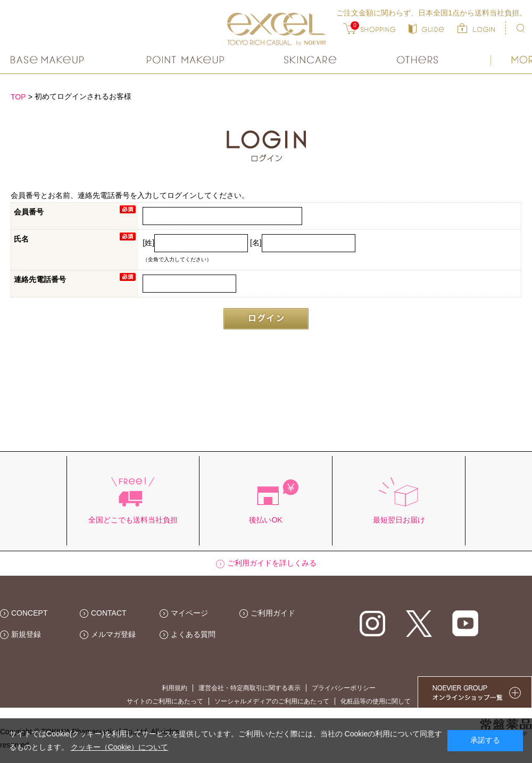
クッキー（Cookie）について (120, 747)
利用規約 (174, 688)
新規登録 (26, 634)
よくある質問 (193, 634)
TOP (18, 97)
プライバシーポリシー (344, 688)
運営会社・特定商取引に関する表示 (250, 688)
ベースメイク (49, 60)
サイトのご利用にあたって (165, 701)
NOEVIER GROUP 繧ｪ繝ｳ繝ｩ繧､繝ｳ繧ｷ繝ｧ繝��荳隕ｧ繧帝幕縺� (475, 692)
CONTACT (109, 613)
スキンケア (311, 60)
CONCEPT (29, 613)
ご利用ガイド (273, 613)
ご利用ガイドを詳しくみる (272, 563)
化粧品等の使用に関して (376, 701)
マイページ (189, 613)
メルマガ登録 (113, 634)
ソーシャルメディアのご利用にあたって (272, 701)
